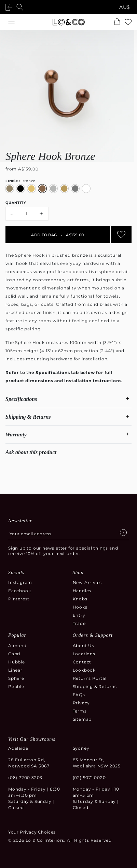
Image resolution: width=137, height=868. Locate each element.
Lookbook (84, 670)
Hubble (17, 662)
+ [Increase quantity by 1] (42, 214)
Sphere (16, 678)
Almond (17, 646)
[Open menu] (11, 22)
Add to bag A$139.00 (57, 235)
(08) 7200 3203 (25, 777)
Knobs (80, 599)
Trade (79, 623)
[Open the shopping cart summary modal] (117, 22)
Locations (84, 654)
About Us (84, 646)
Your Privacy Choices (32, 832)
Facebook (19, 591)
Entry (79, 615)
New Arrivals (87, 582)
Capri (14, 654)
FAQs (79, 695)
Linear (15, 670)
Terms (80, 711)
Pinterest (19, 599)
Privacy (81, 703)
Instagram (20, 582)
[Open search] (21, 7)
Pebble (16, 686)
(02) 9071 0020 (89, 777)
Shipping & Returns (95, 686)
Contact (82, 662)
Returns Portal (90, 678)
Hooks (80, 607)
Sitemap (82, 719)
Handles (82, 591)
